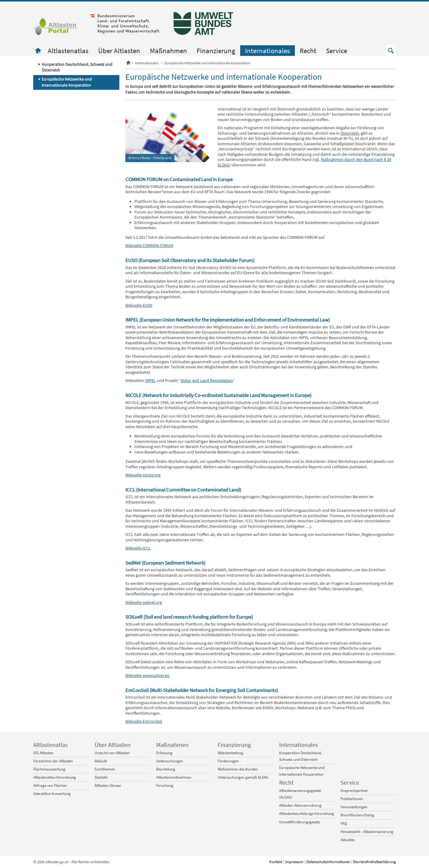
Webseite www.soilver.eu (147, 675)
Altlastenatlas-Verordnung (55, 777)
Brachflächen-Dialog (357, 815)
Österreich (350, 133)
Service (337, 51)
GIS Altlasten (43, 753)
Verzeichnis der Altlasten (53, 761)
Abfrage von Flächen (50, 785)
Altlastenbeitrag (230, 753)
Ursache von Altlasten (112, 753)
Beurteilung (166, 769)
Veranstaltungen (354, 807)
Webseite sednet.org (144, 602)
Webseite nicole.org (143, 475)
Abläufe (101, 761)
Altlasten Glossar (108, 785)
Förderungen (228, 761)
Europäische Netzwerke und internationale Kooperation (67, 82)
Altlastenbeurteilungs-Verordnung (307, 814)
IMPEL (150, 380)
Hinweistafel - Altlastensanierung (367, 832)
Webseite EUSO (139, 305)
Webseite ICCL (138, 548)
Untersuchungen (170, 761)
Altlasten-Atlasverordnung (300, 805)
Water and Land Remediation (207, 380)
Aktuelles (348, 840)
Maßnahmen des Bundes (237, 769)
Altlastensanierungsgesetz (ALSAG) (300, 794)
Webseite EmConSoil (144, 721)
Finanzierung (216, 51)
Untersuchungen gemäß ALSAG (243, 777)
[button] (391, 51)
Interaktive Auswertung (52, 794)
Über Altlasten (119, 51)
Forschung (165, 785)
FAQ (344, 823)
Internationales (268, 51)
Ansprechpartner (354, 791)
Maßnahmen (168, 51)
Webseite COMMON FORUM (149, 245)
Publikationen (352, 799)
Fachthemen (105, 769)
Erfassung (164, 753)
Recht (308, 51)
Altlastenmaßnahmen (174, 777)
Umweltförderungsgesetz (300, 822)
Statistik (101, 777)
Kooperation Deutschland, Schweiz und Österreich (77, 67)
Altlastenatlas (68, 51)
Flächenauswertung (49, 769)
